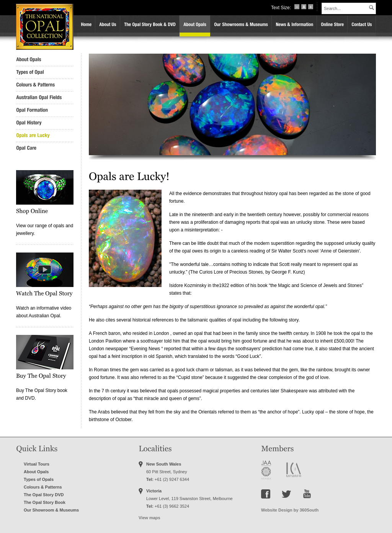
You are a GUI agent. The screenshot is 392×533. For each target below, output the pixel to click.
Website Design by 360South (290, 510)
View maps (149, 518)
